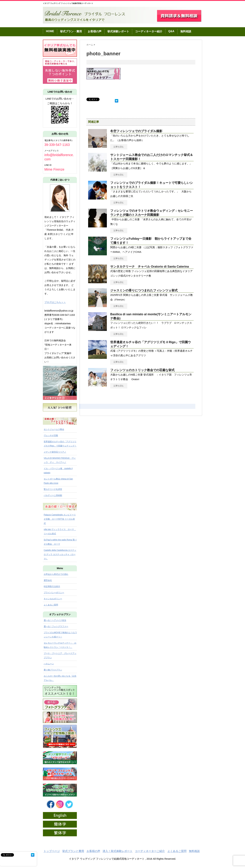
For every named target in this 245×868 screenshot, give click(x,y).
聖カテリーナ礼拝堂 (53, 489)
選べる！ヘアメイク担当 (55, 620)
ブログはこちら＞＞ (55, 302)
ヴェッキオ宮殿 (51, 435)
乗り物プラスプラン (53, 670)
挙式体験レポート (118, 31)
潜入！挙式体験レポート (118, 851)
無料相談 (186, 31)
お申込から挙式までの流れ (56, 574)
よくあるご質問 (51, 605)
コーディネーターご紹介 (150, 851)
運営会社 (48, 580)
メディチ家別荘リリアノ (55, 452)
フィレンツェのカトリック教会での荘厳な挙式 (142, 370)
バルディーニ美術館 (53, 495)
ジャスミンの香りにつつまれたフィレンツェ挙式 (144, 290)
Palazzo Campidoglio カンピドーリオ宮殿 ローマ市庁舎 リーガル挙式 (60, 519)
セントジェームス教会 (54, 429)
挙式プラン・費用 (71, 31)
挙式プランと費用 (73, 851)
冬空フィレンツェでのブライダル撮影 (136, 131)
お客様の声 (95, 31)
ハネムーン (49, 664)
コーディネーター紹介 (149, 31)
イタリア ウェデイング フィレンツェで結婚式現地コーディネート (68, 3)
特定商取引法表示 (52, 586)
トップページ (52, 851)
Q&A (171, 31)
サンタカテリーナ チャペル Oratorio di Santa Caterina (150, 267)
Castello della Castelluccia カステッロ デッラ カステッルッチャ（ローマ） (60, 554)
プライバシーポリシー (54, 593)
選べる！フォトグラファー (56, 626)
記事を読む (119, 147)
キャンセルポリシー (53, 599)
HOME (50, 31)
